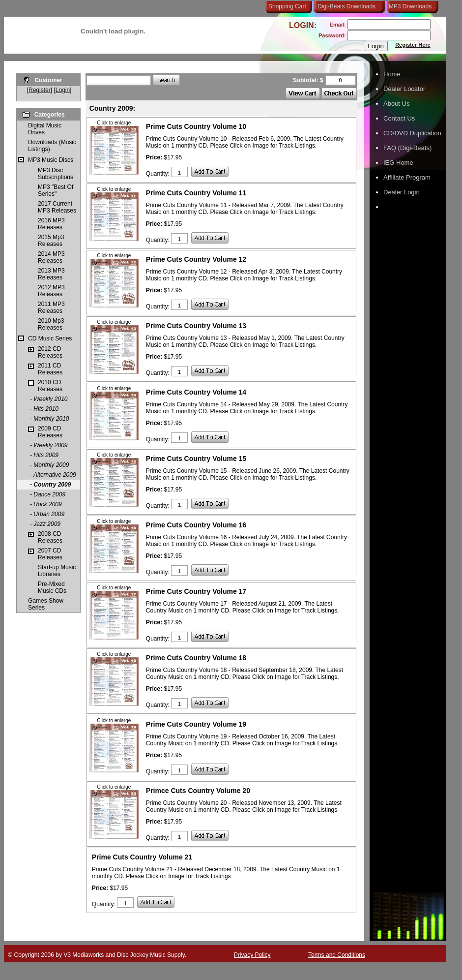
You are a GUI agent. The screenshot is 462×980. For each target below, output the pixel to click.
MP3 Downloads (408, 6)
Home (392, 74)
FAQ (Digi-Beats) (407, 148)
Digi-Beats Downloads (346, 6)
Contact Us (399, 118)
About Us (396, 104)
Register (40, 90)
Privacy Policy (252, 955)
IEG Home (398, 163)
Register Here (413, 45)
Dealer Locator (404, 89)
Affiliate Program (407, 177)
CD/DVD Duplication (412, 133)
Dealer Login (402, 192)
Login (63, 90)
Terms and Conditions (337, 955)
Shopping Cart (287, 6)
